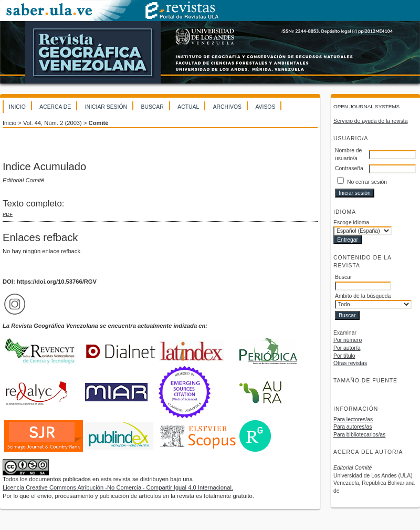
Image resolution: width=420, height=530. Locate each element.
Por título (344, 356)
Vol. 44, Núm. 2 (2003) (52, 123)
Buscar (152, 107)
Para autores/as (353, 427)
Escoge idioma (351, 222)
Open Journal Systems (366, 106)
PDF (8, 214)
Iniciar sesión (106, 107)
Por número (348, 340)
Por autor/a (347, 348)
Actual (188, 107)
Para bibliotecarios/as (359, 435)
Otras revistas (350, 363)
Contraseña (349, 168)
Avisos (265, 107)
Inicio (17, 107)
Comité (99, 123)
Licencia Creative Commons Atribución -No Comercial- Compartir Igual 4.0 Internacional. (118, 487)
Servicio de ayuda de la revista (371, 121)
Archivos (227, 107)
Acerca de (55, 107)
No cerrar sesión (367, 182)
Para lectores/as (353, 419)
